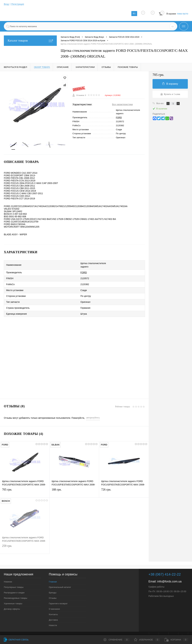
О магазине (54, 602)
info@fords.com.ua (169, 575)
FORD (119, 118)
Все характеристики (122, 105)
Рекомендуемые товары (16, 591)
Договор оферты (12, 602)
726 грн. (124, 486)
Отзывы (53, 591)
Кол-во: (160, 103)
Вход (6, 4)
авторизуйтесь (93, 411)
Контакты (53, 608)
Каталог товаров (30, 41)
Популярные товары (14, 580)
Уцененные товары (13, 597)
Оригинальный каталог (60, 580)
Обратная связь (16, 640)
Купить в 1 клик (170, 94)
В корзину (170, 84)
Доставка (53, 613)
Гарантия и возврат (58, 597)
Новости (53, 619)
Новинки (8, 575)
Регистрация (18, 4)
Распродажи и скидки (14, 586)
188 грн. (74, 486)
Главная (53, 575)
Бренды (53, 586)
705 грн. (25, 486)
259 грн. (25, 542)
